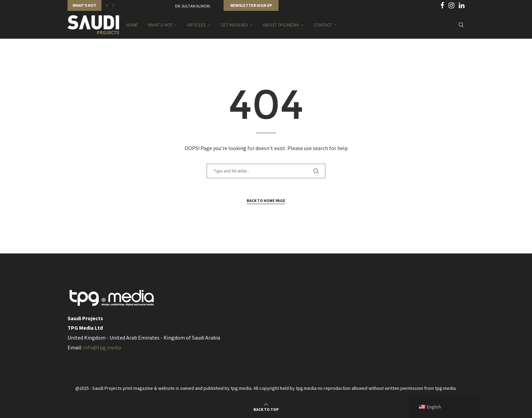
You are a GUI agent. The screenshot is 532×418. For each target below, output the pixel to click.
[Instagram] (451, 5)
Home (132, 25)
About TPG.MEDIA (281, 25)
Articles (197, 25)
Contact (323, 25)
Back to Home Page (266, 201)
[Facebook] (442, 5)
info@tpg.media (102, 347)
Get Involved (234, 25)
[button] (107, 5)
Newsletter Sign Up (251, 5)
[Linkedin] (462, 5)
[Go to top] (266, 409)
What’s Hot (160, 25)
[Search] (461, 25)
